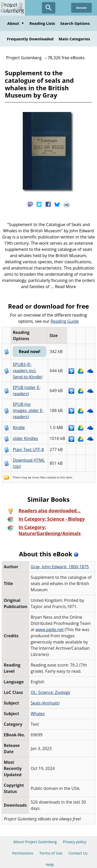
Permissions (23, 841)
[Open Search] (49, 8)
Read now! (30, 345)
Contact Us (78, 841)
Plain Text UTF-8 (27, 437)
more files (38, 465)
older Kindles (24, 426)
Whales (36, 701)
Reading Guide (56, 321)
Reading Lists (42, 23)
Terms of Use (51, 841)
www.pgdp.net (48, 617)
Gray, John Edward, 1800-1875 (59, 554)
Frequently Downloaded (30, 39)
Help (50, 852)
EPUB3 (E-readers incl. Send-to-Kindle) (29, 364)
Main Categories (74, 39)
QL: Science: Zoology (49, 680)
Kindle (18, 415)
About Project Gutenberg (35, 829)
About (16, 23)
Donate (81, 8)
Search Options (75, 23)
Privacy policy (75, 829)
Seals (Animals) (44, 691)
